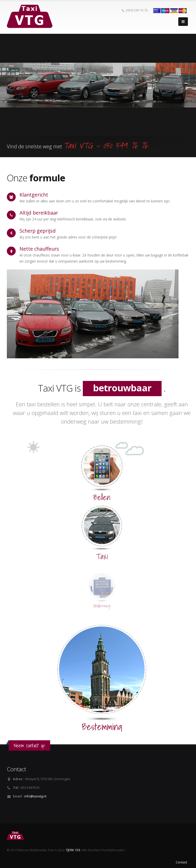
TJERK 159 (73, 850)
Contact (181, 862)
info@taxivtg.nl (35, 796)
